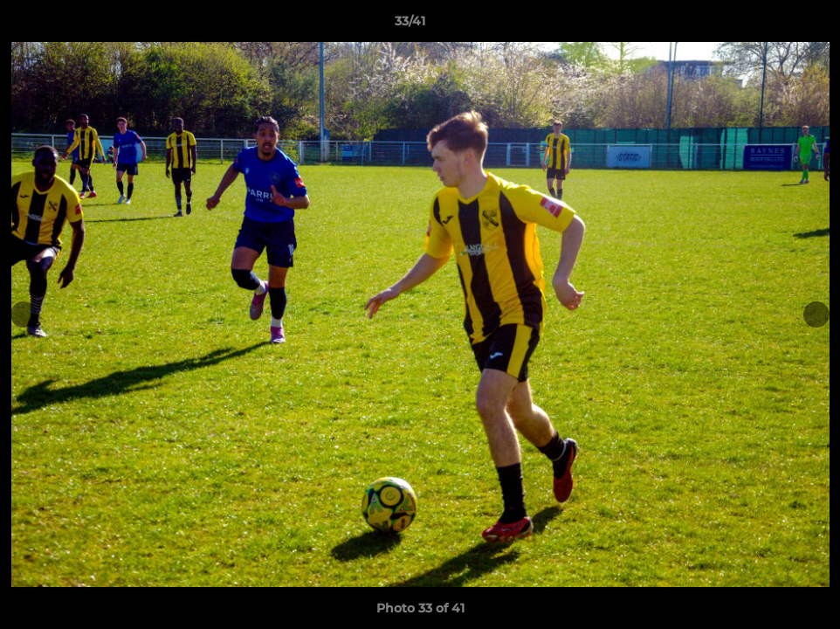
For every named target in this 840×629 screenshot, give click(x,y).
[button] (767, 25)
